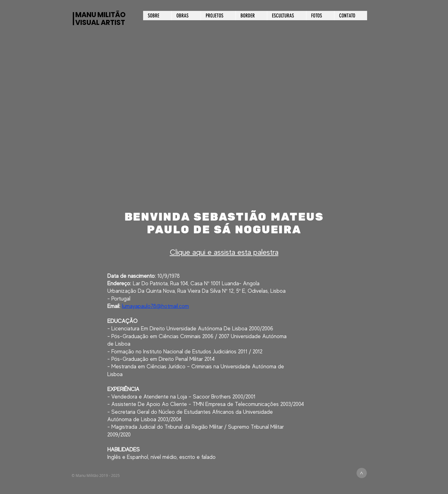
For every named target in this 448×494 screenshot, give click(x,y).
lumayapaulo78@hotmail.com (155, 306)
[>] (362, 473)
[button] (224, 129)
